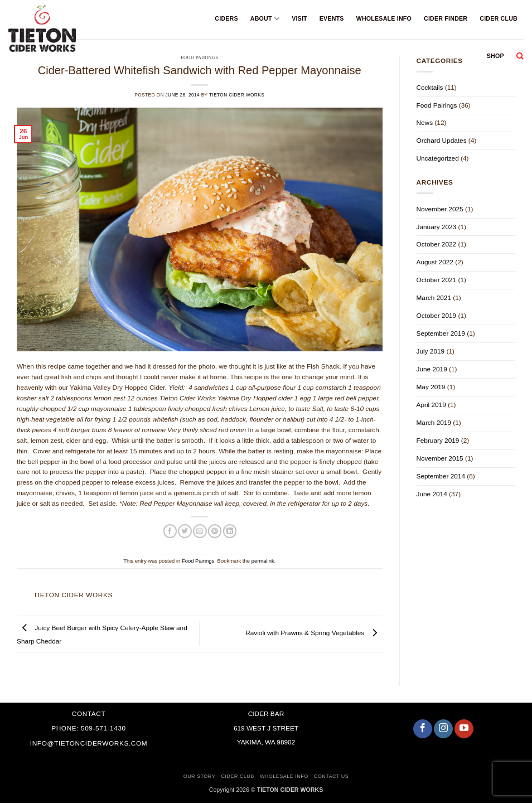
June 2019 (432, 369)
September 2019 (441, 333)
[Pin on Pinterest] (215, 531)
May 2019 (431, 387)
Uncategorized (438, 158)
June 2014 (432, 494)
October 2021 (437, 280)
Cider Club (499, 18)
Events (332, 18)
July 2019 (431, 351)
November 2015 (440, 458)
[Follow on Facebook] (423, 729)
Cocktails (430, 88)
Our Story (200, 776)
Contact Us (332, 776)
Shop (495, 56)
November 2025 (440, 209)
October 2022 (437, 244)
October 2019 (437, 316)
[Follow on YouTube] (464, 729)
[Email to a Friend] (200, 531)
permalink (263, 561)
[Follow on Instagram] (443, 729)
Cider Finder (446, 18)
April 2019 (431, 405)
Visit (299, 18)
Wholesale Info (384, 18)
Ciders (226, 18)
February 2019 (438, 441)
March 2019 (434, 423)
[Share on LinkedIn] (230, 531)
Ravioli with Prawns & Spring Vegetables (314, 633)
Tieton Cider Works (237, 95)
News (425, 123)
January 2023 (437, 227)
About (265, 19)
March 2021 (434, 298)
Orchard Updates (442, 141)
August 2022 (435, 262)
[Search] (520, 56)
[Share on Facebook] (170, 531)
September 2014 (441, 476)
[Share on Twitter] (185, 531)
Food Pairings (198, 561)
